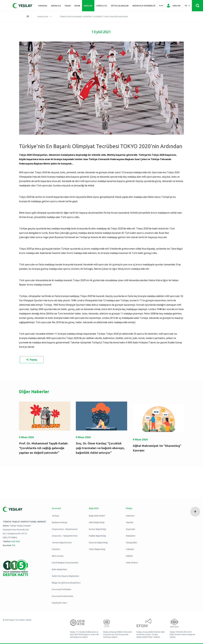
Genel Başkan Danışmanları (65, 563)
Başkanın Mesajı (59, 522)
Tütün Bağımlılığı (97, 549)
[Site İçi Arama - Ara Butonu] (197, 6)
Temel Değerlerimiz (62, 543)
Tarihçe (55, 516)
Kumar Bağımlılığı (97, 529)
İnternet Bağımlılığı (98, 543)
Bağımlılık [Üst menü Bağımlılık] (56, 6)
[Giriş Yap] (174, 6)
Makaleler (43, 17)
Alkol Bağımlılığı (97, 522)
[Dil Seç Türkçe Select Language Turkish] (187, 6)
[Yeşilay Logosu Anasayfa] (22, 6)
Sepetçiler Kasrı (59, 603)
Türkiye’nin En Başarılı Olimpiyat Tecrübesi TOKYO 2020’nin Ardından (94, 17)
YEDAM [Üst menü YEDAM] (68, 6)
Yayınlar (130, 522)
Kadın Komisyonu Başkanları (65, 576)
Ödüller (129, 556)
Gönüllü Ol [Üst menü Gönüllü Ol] (102, 6)
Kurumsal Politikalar (62, 589)
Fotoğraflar (131, 543)
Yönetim (56, 549)
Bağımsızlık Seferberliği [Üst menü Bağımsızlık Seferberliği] (144, 6)
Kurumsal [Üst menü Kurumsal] (43, 6)
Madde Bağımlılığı (97, 536)
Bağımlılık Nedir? (97, 516)
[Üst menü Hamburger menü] (161, 6)
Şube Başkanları (59, 569)
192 (14, 545)
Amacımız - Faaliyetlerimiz (65, 536)
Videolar (130, 549)
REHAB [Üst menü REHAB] (77, 6)
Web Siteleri (132, 563)
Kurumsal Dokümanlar (63, 596)
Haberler (130, 516)
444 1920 (16, 541)
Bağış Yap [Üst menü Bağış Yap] (88, 6)
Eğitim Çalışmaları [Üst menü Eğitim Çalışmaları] (120, 6)
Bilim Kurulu (58, 556)
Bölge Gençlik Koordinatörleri (66, 583)
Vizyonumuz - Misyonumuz (65, 529)
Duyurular (131, 529)
